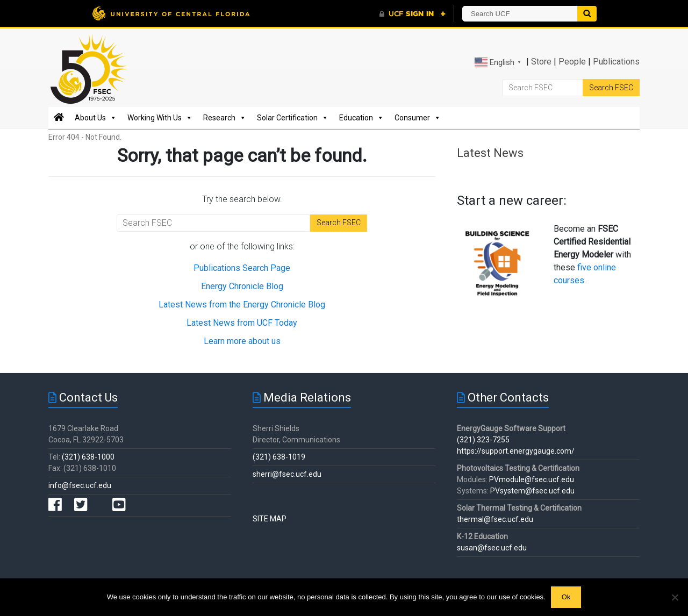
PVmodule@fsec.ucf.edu (532, 479)
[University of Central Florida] (171, 13)
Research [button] (225, 118)
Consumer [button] (418, 118)
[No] (675, 597)
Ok (566, 597)
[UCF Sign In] (413, 14)
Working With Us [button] (160, 118)
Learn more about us (242, 341)
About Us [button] (96, 118)
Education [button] (361, 118)
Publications (616, 62)
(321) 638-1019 (279, 457)
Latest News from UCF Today (242, 323)
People (572, 62)
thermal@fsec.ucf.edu (495, 519)
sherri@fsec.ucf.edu (287, 474)
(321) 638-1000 (88, 457)
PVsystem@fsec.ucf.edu (532, 491)
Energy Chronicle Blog (242, 286)
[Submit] (587, 14)
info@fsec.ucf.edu (80, 485)
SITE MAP (270, 519)
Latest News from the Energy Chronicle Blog (242, 305)
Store (541, 62)
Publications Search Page (242, 268)
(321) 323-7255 (483, 440)
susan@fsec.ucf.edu (492, 548)
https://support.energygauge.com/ (516, 451)
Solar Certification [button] (293, 118)
